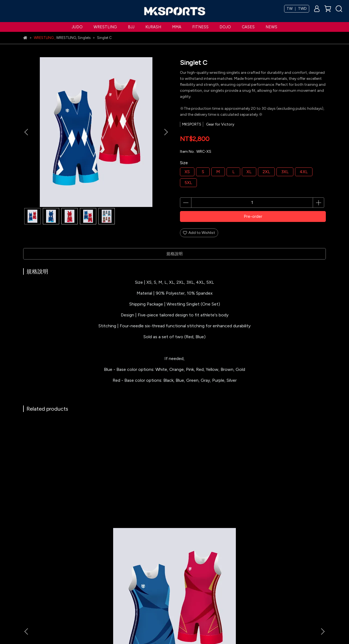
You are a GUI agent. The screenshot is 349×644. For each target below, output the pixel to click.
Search (82, 600)
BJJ (131, 27)
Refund (82, 576)
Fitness (29, 608)
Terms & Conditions (93, 568)
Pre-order (253, 216)
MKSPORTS (139, 568)
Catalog (136, 584)
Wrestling (31, 576)
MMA (177, 27)
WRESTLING (105, 27)
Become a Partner (145, 576)
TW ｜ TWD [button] (297, 9)
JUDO (77, 27)
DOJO (225, 27)
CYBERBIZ (132, 630)
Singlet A (64, 507)
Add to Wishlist (199, 233)
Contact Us (139, 592)
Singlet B (211, 507)
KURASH (153, 27)
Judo (28, 568)
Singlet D (285, 507)
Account (84, 592)
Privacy (82, 584)
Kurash (29, 592)
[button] (166, 132)
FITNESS (200, 27)
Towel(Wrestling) (138, 507)
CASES (248, 27)
